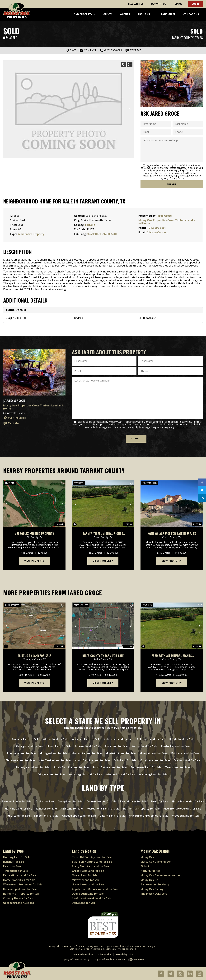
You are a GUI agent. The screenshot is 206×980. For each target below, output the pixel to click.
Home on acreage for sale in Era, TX (172, 533)
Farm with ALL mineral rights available (103, 533)
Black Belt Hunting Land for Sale (92, 862)
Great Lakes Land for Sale (88, 884)
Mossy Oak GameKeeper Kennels (161, 875)
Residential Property (31, 234)
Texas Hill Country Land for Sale (92, 857)
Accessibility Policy (124, 954)
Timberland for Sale (16, 871)
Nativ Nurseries (150, 871)
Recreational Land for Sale (20, 875)
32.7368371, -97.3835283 (102, 234)
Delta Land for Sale (84, 903)
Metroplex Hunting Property (34, 533)
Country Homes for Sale (18, 898)
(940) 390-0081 (157, 228)
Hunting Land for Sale (17, 857)
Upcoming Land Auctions (19, 903)
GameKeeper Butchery (155, 884)
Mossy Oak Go (149, 880)
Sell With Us (136, 4)
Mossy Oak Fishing (152, 889)
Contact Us (191, 14)
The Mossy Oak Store (154, 894)
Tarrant (90, 225)
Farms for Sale (12, 866)
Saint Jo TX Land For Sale (34, 656)
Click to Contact (157, 232)
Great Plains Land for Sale (88, 871)
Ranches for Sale (14, 862)
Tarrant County (183, 38)
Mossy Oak (147, 857)
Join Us (178, 4)
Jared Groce (164, 216)
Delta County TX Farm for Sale (103, 656)
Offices (108, 14)
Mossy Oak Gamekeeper (156, 862)
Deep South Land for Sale (88, 894)
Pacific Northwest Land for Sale (92, 898)
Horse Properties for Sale (19, 880)
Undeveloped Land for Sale (20, 889)
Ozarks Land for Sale (85, 875)
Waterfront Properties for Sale (23, 884)
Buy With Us (159, 4)
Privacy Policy (177, 178)
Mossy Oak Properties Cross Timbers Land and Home (167, 222)
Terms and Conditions (83, 954)
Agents (125, 14)
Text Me (11, 423)
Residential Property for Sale (21, 894)
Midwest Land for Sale (86, 880)
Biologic (145, 866)
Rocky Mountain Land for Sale (90, 866)
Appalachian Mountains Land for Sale (95, 889)
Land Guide (168, 14)
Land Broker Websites (116, 959)
